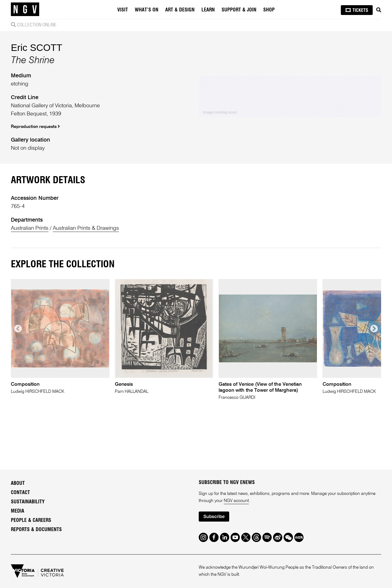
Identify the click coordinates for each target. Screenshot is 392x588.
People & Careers (31, 520)
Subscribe (214, 517)
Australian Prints (30, 228)
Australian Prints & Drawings (86, 228)
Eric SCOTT (37, 48)
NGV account (236, 501)
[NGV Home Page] (25, 10)
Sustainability (28, 502)
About (18, 483)
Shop (269, 10)
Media (18, 511)
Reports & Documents (36, 530)
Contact (20, 493)
